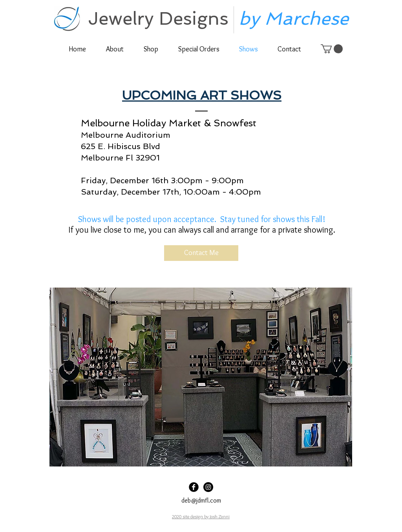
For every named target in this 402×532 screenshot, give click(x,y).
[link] (332, 49)
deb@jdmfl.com (201, 500)
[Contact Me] (201, 253)
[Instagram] (208, 487)
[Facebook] (194, 487)
